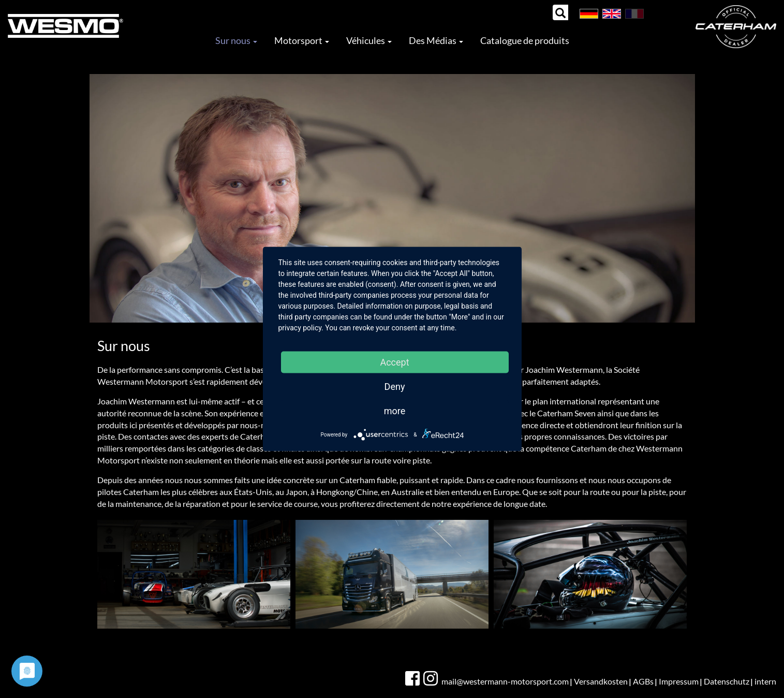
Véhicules (369, 40)
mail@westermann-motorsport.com (505, 681)
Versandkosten (601, 681)
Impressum (679, 681)
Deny (395, 387)
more (395, 411)
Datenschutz (727, 681)
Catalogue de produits (525, 40)
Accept (394, 362)
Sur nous (236, 40)
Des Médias (436, 40)
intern (765, 681)
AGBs (643, 681)
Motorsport (302, 40)
